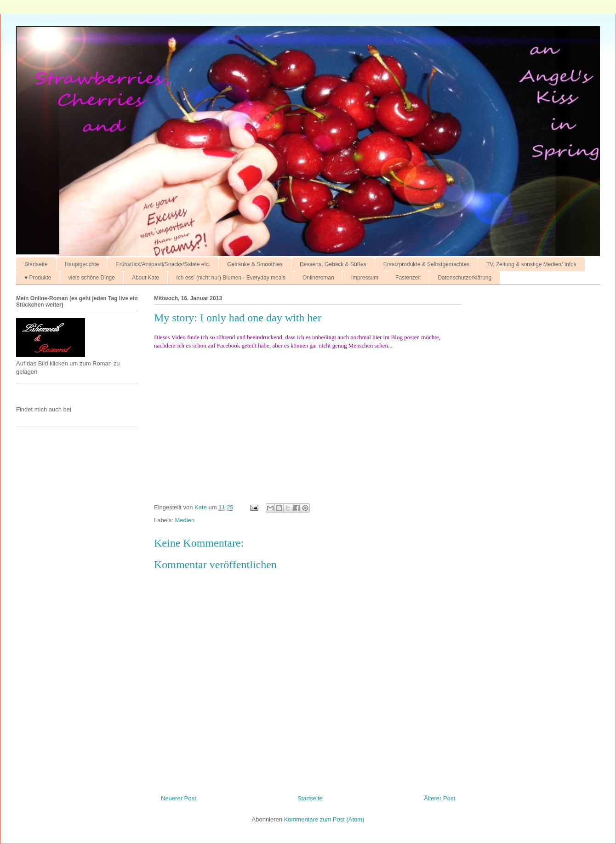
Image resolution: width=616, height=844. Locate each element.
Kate (201, 507)
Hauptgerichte (82, 264)
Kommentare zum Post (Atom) (324, 819)
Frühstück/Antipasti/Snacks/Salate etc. (163, 264)
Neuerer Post (179, 798)
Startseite (36, 264)
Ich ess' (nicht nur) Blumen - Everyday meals (231, 278)
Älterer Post (439, 798)
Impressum (365, 278)
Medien (185, 520)
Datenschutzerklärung (465, 278)
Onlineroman (318, 278)
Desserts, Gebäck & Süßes (333, 264)
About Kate (145, 278)
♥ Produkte (38, 278)
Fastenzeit (408, 278)
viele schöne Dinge (92, 278)
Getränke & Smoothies (255, 264)
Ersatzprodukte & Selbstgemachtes (426, 264)
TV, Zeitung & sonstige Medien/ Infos (531, 264)
